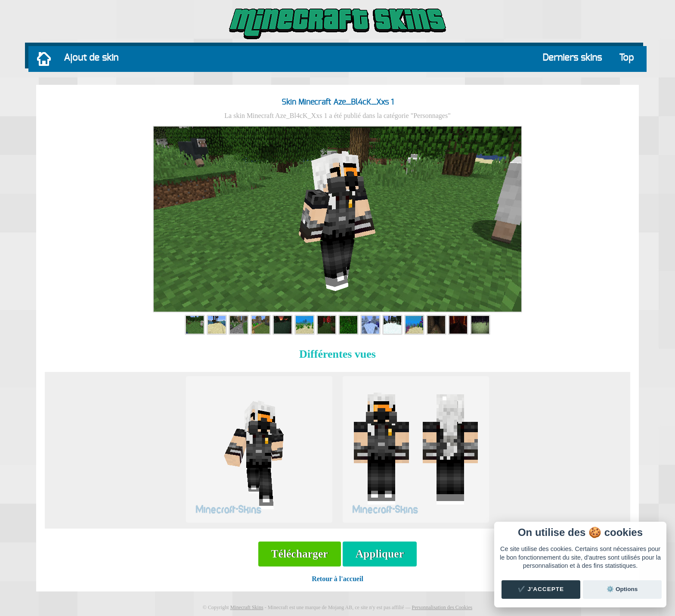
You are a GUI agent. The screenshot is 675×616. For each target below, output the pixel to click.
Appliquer (380, 554)
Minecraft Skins (247, 607)
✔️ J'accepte (541, 589)
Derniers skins (572, 58)
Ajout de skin (91, 58)
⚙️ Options (622, 589)
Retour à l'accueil (337, 579)
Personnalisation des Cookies (442, 607)
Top (626, 58)
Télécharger (300, 554)
